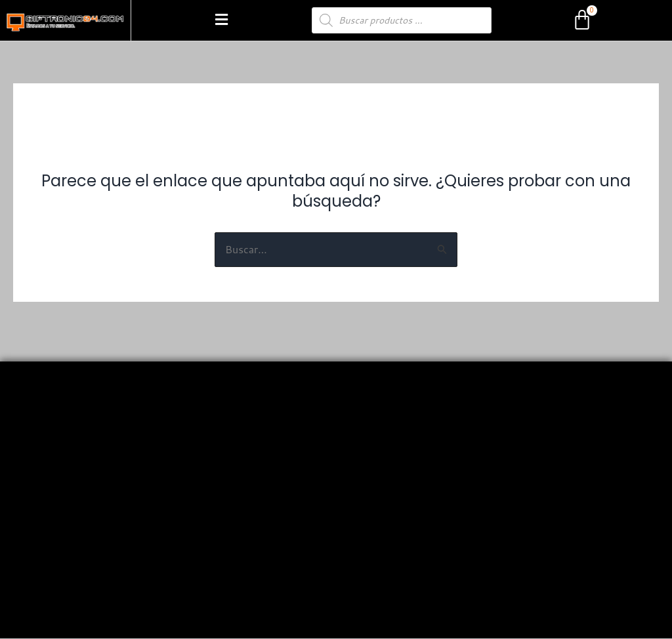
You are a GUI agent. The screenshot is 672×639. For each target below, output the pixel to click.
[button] (221, 20)
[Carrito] (582, 20)
